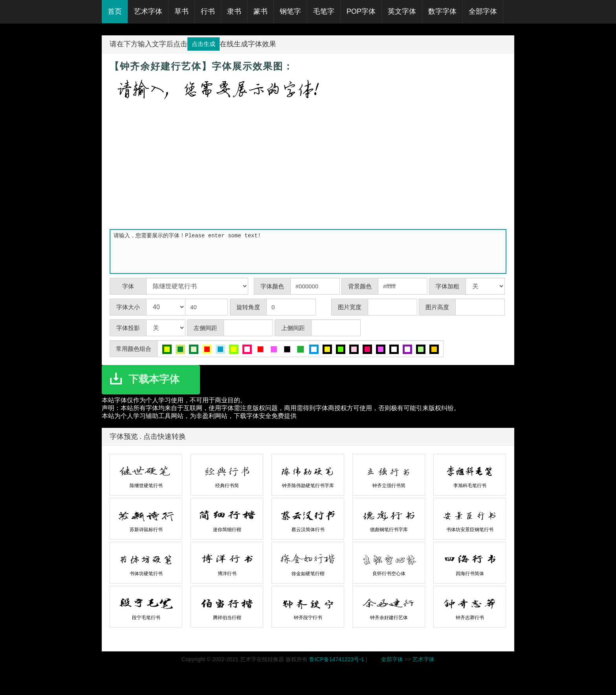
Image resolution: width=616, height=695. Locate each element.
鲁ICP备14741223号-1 (337, 659)
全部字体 (392, 659)
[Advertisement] (308, 168)
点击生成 (203, 44)
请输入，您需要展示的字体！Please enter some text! (310, 251)
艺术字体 (423, 659)
